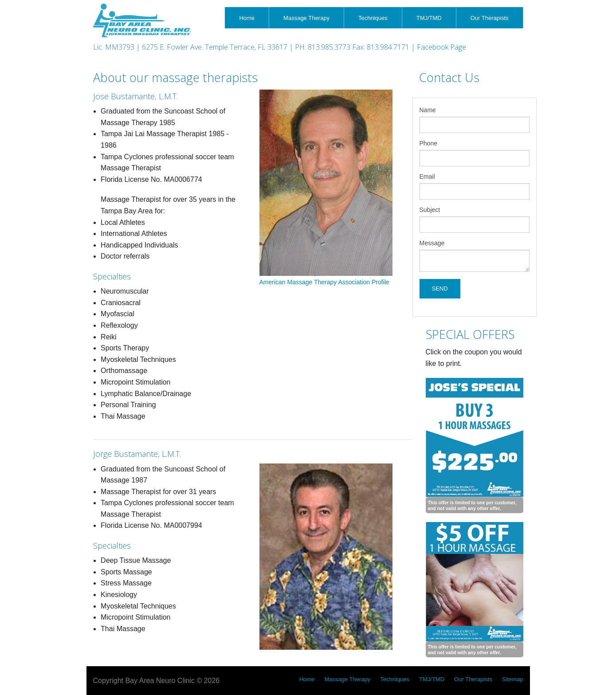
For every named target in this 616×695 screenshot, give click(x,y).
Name (428, 110)
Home (247, 18)
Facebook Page (441, 47)
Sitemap (513, 679)
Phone (428, 143)
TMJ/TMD (429, 18)
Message (432, 243)
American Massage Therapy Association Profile (324, 282)
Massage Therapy (306, 18)
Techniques (373, 18)
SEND (440, 289)
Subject (430, 210)
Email (427, 177)
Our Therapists (490, 18)
